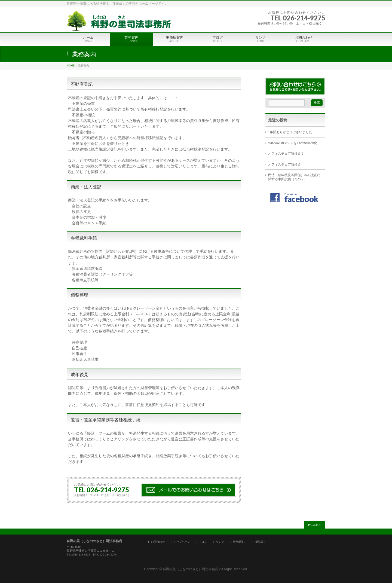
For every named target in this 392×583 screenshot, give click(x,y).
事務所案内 (240, 542)
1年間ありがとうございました (290, 132)
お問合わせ (158, 542)
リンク (220, 542)
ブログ (203, 542)
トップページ (182, 542)
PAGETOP (315, 525)
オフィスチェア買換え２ (286, 154)
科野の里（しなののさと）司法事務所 (191, 569)
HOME (71, 65)
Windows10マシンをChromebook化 (293, 143)
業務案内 (261, 542)
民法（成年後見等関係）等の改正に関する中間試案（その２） (294, 177)
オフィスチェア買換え (284, 164)
